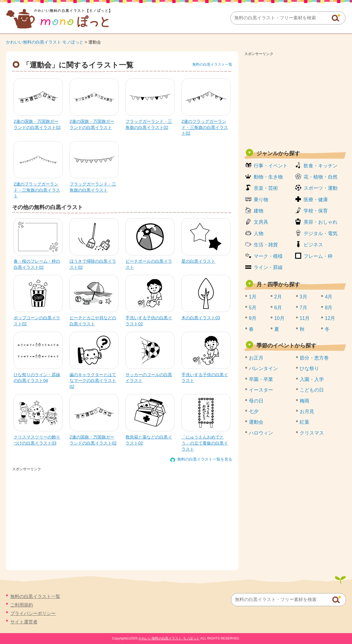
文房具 (261, 222)
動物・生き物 (268, 177)
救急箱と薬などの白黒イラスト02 (149, 440)
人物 (259, 233)
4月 (329, 297)
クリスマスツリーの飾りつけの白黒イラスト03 (37, 440)
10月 (279, 318)
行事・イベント (271, 166)
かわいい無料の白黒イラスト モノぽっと (45, 42)
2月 (278, 297)
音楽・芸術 (266, 188)
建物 (259, 211)
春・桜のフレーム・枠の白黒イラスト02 (37, 264)
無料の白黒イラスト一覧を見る (205, 459)
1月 (253, 297)
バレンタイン (263, 368)
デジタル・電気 (321, 233)
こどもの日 (312, 390)
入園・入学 (312, 379)
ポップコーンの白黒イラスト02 (37, 321)
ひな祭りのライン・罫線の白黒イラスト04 (37, 378)
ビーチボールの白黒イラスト (149, 264)
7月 (303, 308)
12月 (330, 318)
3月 (303, 297)
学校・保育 (316, 211)
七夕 (254, 411)
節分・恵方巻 (314, 358)
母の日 (256, 401)
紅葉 (305, 422)
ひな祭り (309, 368)
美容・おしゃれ (321, 222)
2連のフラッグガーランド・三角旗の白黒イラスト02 (205, 127)
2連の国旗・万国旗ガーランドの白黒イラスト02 (37, 124)
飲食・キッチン (321, 166)
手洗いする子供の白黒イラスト (205, 378)
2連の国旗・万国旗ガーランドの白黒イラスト (92, 124)
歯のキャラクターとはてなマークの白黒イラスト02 (93, 381)
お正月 (256, 358)
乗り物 (261, 200)
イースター (261, 390)
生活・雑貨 (266, 245)
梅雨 (305, 401)
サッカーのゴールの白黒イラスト (149, 378)
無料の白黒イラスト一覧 (212, 64)
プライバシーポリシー (33, 613)
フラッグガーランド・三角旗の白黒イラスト (93, 187)
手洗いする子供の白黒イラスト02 (149, 321)
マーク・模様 (268, 256)
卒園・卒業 (261, 379)
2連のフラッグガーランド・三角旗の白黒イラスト (37, 190)
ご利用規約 (22, 605)
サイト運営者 (24, 622)
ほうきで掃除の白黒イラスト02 (93, 264)
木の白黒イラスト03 (201, 318)
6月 (278, 308)
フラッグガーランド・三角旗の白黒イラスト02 (149, 124)
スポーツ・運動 (321, 188)
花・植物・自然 (321, 177)
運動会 (256, 422)
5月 (253, 308)
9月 (253, 318)
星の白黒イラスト (198, 261)
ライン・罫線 (268, 267)
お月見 (307, 411)
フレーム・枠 (318, 256)
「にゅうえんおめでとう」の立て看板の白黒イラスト (205, 443)
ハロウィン (261, 433)
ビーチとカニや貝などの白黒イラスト (93, 321)
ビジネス (313, 245)
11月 (305, 318)
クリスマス (312, 433)
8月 (329, 308)
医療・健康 (316, 200)
